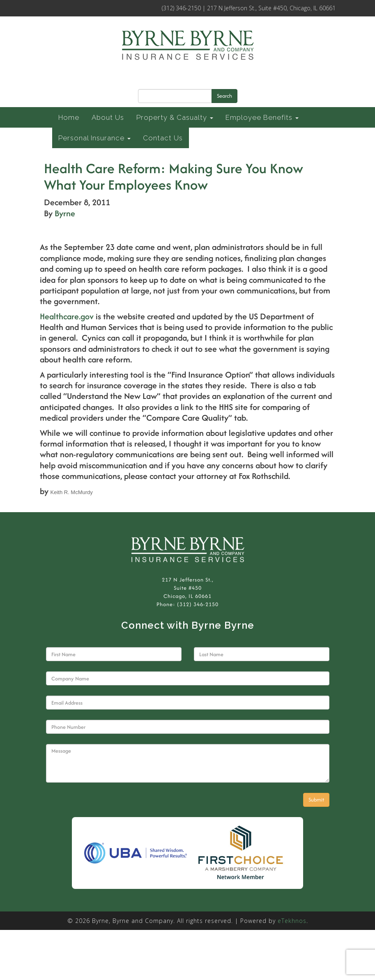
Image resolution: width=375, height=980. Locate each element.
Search (224, 96)
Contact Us (163, 138)
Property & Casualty (175, 117)
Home (69, 117)
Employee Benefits (262, 117)
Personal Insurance (94, 138)
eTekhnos (292, 921)
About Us (108, 117)
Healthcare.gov (68, 316)
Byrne (65, 213)
